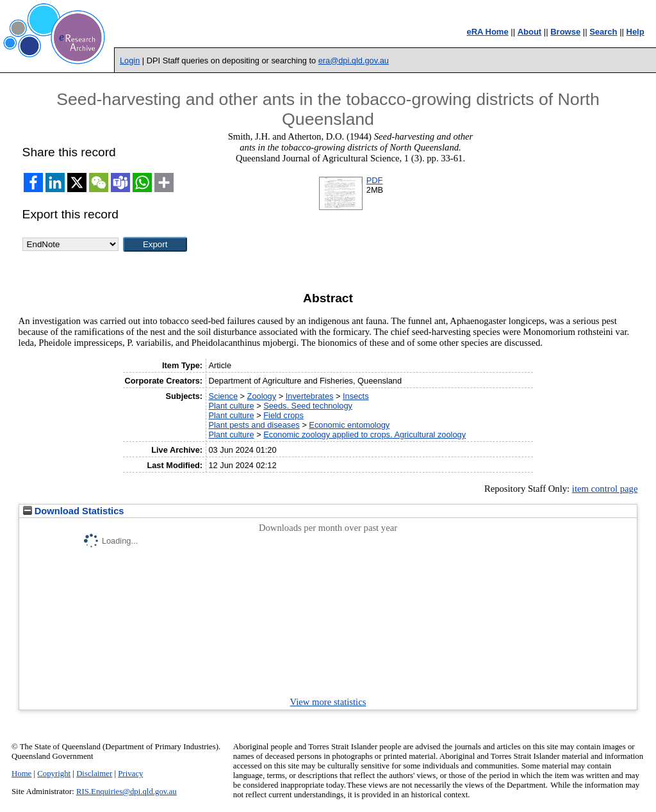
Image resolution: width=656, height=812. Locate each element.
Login (130, 61)
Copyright (54, 774)
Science (223, 396)
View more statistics (328, 702)
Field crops (283, 415)
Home (21, 774)
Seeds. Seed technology (308, 406)
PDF (375, 180)
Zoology (262, 396)
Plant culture (231, 406)
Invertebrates (310, 396)
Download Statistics (74, 511)
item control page (605, 489)
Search (603, 32)
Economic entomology (349, 425)
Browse (565, 32)
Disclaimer (94, 774)
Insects (356, 396)
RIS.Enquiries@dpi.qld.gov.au (127, 792)
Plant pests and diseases (254, 425)
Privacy (130, 774)
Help (635, 32)
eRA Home (487, 32)
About (530, 32)
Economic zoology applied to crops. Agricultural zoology (365, 434)
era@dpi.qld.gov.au (354, 61)
